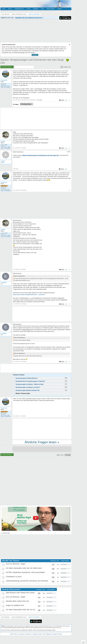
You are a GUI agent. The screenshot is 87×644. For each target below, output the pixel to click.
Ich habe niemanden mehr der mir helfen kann (24, 568)
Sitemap (60, 634)
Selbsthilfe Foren (19, 9)
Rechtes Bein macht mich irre (17, 601)
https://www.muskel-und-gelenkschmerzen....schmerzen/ (29, 295)
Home (4, 9)
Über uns (17, 634)
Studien (60, 9)
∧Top (83, 642)
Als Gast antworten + (7, 67)
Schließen (35, 55)
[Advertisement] (42, 429)
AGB (44, 634)
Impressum (22, 634)
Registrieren (58, 12)
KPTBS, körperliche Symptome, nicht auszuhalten (25, 572)
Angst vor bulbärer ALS (15, 605)
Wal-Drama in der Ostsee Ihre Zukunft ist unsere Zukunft (28, 593)
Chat (42, 9)
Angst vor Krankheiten (34, 617)
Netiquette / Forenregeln (51, 634)
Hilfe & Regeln (51, 9)
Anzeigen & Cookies (37, 634)
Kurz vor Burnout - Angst (16, 564)
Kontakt (12, 634)
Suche (28, 9)
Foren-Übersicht (5, 617)
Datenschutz (29, 634)
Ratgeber (36, 9)
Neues (10, 9)
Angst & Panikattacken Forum (19, 617)
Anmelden (67, 12)
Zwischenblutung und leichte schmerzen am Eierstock (27, 581)
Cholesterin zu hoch (14, 577)
